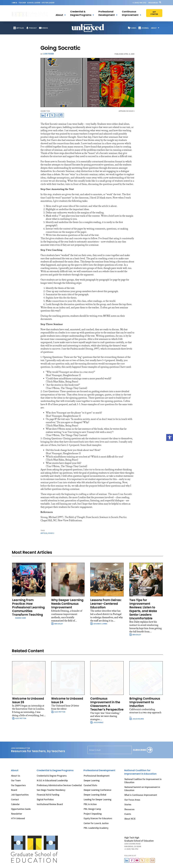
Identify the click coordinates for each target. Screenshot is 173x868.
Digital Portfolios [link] (45, 799)
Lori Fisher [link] (48, 54)
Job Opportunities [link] (20, 795)
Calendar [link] (15, 804)
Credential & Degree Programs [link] (52, 776)
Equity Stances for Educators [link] (98, 818)
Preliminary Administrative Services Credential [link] (59, 785)
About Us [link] (16, 776)
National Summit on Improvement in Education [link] (142, 789)
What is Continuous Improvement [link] (141, 795)
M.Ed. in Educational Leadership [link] (52, 780)
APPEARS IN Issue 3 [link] (126, 111)
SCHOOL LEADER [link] (34, 3)
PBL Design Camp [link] (92, 809)
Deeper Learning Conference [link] (97, 790)
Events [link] (128, 814)
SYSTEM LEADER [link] (48, 3)
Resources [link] (153, 3)
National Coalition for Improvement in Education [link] (143, 781)
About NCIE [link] (130, 819)
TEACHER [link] (22, 3)
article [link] (44, 533)
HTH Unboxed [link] (18, 818)
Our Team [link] (16, 780)
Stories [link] (128, 804)
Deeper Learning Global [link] (95, 795)
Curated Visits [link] (90, 785)
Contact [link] (15, 799)
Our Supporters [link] (18, 785)
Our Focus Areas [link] (132, 800)
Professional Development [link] (97, 776)
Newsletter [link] (17, 814)
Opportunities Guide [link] (21, 809)
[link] (170, 437)
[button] (59, 13)
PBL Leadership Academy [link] (96, 828)
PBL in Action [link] (90, 804)
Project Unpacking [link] (93, 814)
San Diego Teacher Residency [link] (51, 790)
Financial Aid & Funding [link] (48, 795)
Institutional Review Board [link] (50, 804)
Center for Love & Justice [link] (96, 823)
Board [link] (14, 790)
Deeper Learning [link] (92, 780)
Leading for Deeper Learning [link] (98, 799)
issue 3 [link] (51, 533)
